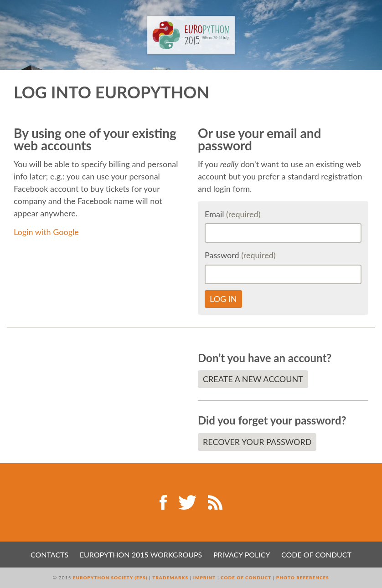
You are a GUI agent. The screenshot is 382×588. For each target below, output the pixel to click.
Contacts (49, 555)
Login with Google (46, 232)
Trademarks (170, 578)
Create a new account (253, 379)
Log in (223, 299)
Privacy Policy (242, 555)
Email (232, 214)
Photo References (303, 578)
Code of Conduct (316, 555)
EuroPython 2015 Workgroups (141, 555)
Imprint (205, 578)
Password (240, 255)
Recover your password (257, 442)
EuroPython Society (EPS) (110, 578)
